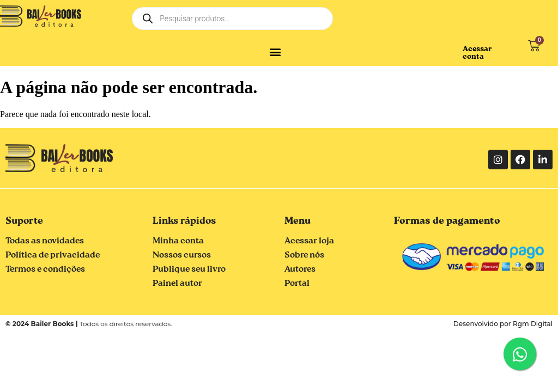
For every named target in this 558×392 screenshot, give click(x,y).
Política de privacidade (53, 255)
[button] (275, 51)
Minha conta (178, 241)
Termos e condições (45, 269)
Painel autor (177, 284)
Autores (300, 269)
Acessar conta (477, 53)
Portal (297, 284)
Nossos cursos (182, 255)
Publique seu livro (189, 269)
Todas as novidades (45, 241)
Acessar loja (309, 241)
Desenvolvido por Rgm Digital (503, 324)
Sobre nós (304, 255)
